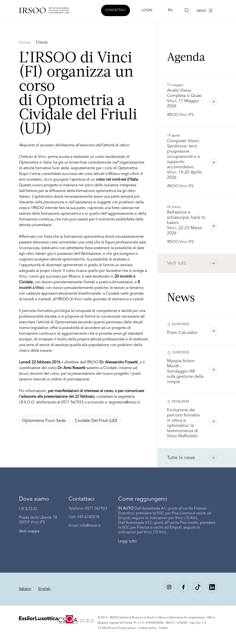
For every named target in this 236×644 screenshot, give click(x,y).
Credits (163, 628)
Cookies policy (147, 628)
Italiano (25, 589)
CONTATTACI (116, 10)
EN (170, 10)
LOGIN (147, 10)
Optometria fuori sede (44, 421)
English (44, 589)
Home (25, 43)
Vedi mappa (29, 531)
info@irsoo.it (90, 526)
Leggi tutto (127, 541)
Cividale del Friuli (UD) (96, 421)
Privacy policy (127, 628)
